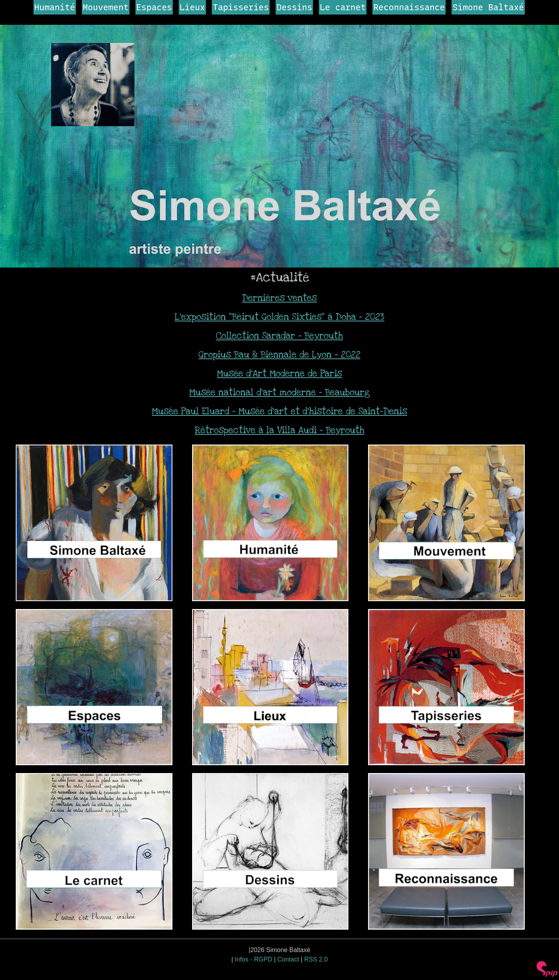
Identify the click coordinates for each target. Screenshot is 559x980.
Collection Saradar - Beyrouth (280, 336)
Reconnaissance (409, 7)
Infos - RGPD (253, 959)
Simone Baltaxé (488, 7)
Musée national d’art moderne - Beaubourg (280, 393)
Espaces (154, 7)
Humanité (55, 7)
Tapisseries (241, 7)
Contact (288, 959)
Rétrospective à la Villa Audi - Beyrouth (279, 430)
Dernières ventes (279, 298)
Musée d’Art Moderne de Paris (279, 374)
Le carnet (343, 7)
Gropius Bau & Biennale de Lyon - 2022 (280, 355)
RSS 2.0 (316, 959)
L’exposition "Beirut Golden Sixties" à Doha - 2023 (279, 317)
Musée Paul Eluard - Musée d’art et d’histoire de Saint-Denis (279, 412)
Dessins (294, 7)
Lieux (192, 7)
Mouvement (106, 7)
